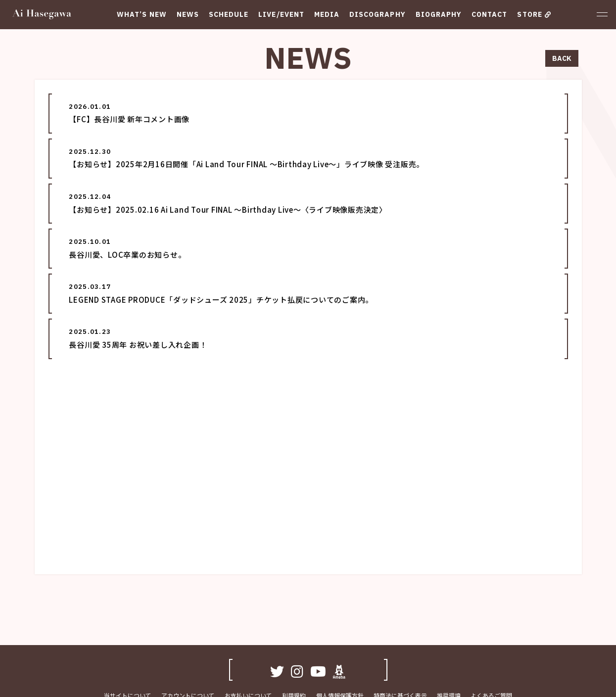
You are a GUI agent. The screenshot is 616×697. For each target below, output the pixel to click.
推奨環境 (449, 654)
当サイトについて (128, 654)
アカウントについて (189, 654)
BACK (562, 58)
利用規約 (294, 654)
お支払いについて (249, 654)
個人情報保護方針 (340, 654)
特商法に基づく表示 (400, 654)
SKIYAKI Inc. (345, 686)
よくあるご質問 (491, 654)
